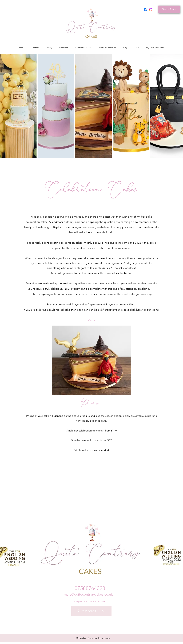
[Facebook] (145, 10)
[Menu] (91, 320)
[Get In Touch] (169, 9)
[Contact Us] (91, 611)
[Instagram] (151, 10)
